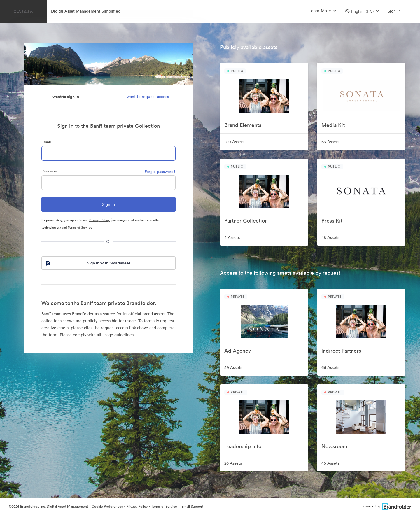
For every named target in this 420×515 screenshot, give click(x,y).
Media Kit (333, 125)
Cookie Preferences (107, 506)
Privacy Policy (99, 220)
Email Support (192, 506)
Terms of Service (80, 227)
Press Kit (332, 221)
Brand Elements (243, 125)
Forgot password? (160, 172)
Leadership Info (243, 446)
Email (46, 142)
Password (50, 171)
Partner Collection (246, 221)
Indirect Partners (341, 351)
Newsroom (334, 446)
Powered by (386, 506)
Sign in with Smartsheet (87, 263)
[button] (362, 11)
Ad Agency (238, 351)
